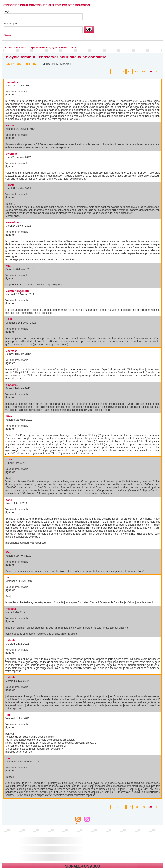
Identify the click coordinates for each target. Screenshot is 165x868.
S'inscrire (9, 35)
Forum (18, 47)
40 (151, 71)
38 (139, 71)
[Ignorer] (10, 94)
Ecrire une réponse (23, 63)
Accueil (7, 47)
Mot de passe (12, 23)
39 (145, 71)
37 (132, 71)
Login (7, 11)
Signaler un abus (82, 866)
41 (157, 71)
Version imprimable (58, 63)
